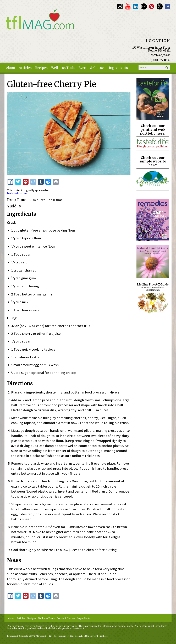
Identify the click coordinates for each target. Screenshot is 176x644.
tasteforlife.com (17, 193)
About (11, 68)
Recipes (41, 68)
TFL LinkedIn (136, 6)
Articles (25, 68)
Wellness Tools (63, 68)
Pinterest (152, 6)
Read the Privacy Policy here (94, 636)
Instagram (120, 6)
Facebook (167, 6)
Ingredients (118, 68)
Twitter (160, 6)
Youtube (128, 6)
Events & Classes (92, 68)
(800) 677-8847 (161, 60)
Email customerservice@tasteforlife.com (144, 6)
